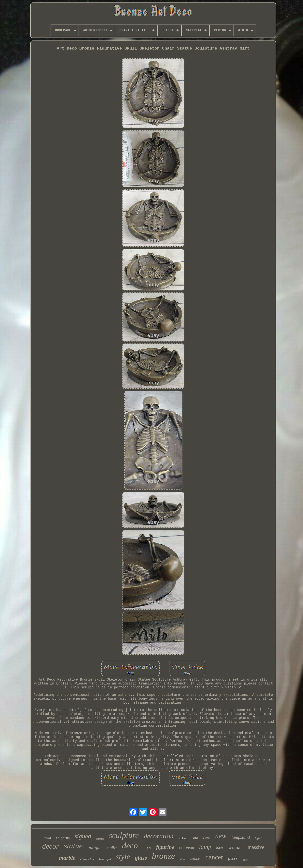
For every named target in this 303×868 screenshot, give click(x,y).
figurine (165, 847)
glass (141, 858)
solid (48, 838)
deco (130, 846)
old (196, 838)
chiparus (63, 838)
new (221, 836)
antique (94, 848)
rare (207, 837)
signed (83, 836)
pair (233, 859)
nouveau (186, 848)
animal (100, 839)
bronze (163, 856)
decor (51, 846)
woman (236, 847)
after (245, 860)
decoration (158, 836)
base (220, 848)
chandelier (87, 859)
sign (182, 859)
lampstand (241, 837)
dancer (214, 857)
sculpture (124, 835)
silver (183, 839)
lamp (205, 847)
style (123, 857)
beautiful (105, 859)
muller (112, 848)
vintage (195, 859)
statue (73, 846)
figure (259, 838)
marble (67, 858)
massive (256, 847)
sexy (147, 848)
